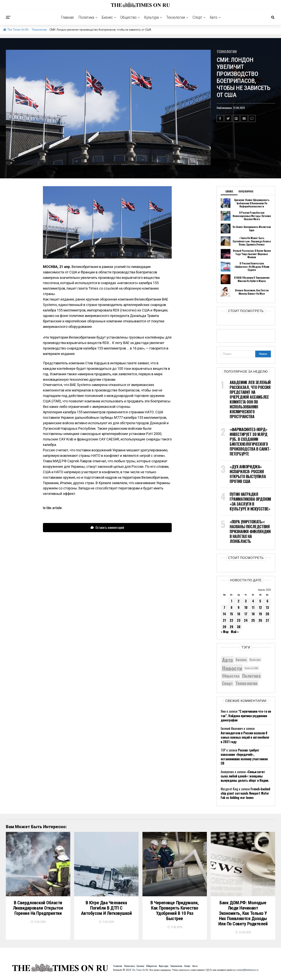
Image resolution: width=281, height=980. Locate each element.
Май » (235, 632)
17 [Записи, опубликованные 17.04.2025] (246, 614)
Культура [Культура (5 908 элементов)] (255, 660)
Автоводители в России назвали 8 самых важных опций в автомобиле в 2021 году (245, 737)
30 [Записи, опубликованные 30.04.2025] (239, 627)
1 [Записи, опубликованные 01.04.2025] (232, 601)
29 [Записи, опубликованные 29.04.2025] (231, 627)
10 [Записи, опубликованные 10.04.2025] (246, 607)
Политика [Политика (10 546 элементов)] (251, 676)
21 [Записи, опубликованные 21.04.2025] (224, 620)
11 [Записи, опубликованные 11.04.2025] (253, 607)
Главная (67, 17)
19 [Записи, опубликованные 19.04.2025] (260, 614)
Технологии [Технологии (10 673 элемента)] (246, 683)
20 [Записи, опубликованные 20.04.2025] (267, 614)
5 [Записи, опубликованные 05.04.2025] (260, 601)
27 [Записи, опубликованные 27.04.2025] (267, 620)
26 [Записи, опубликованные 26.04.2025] (260, 620)
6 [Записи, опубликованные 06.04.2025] (267, 601)
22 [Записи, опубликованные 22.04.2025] (231, 620)
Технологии (176, 17)
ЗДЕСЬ (209, 970)
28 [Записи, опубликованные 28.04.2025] (224, 627)
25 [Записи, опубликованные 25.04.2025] (253, 620)
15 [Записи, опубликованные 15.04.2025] (231, 614)
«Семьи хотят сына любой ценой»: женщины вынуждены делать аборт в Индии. (245, 776)
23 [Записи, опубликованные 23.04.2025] (239, 620)
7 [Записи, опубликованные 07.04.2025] (224, 607)
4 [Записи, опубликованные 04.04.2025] (253, 601)
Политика (86, 17)
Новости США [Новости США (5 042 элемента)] (251, 668)
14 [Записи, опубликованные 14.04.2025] (224, 614)
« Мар (225, 632)
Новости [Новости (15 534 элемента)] (232, 668)
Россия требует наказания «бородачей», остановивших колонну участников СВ (244, 757)
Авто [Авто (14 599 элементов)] (228, 660)
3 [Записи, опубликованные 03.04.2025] (246, 601)
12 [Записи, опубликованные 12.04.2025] (260, 607)
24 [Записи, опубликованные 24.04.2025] (246, 620)
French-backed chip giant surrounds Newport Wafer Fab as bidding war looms (245, 793)
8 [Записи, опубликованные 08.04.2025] (232, 607)
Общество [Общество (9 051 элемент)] (231, 676)
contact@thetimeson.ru (247, 970)
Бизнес (107, 17)
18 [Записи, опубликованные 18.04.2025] (253, 614)
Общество (128, 17)
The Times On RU (16, 30)
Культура (151, 17)
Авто (214, 17)
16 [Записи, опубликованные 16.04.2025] (239, 614)
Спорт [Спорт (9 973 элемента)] (227, 683)
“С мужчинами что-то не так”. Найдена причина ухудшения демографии (246, 716)
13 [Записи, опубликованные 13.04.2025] (267, 607)
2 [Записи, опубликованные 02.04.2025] (239, 601)
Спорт (197, 17)
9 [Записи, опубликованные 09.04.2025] (239, 607)
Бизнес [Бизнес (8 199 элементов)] (241, 659)
